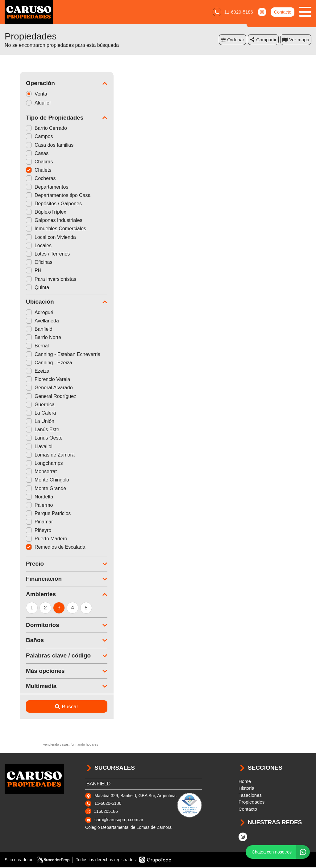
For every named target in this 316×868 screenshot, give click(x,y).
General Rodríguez (36, 397)
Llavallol (24, 447)
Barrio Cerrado (31, 129)
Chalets (23, 171)
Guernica (25, 405)
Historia (246, 789)
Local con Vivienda (36, 237)
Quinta (22, 288)
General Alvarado (34, 388)
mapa (296, 40)
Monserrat (26, 472)
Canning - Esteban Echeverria (48, 355)
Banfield (24, 330)
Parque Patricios (33, 514)
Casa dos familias (35, 145)
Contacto (283, 12)
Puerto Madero (31, 539)
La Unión (25, 422)
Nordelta (24, 497)
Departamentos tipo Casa (43, 196)
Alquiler (25, 103)
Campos (24, 137)
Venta (23, 94)
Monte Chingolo (32, 480)
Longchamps (29, 464)
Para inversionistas (36, 279)
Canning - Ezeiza (34, 363)
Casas (22, 154)
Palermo (24, 506)
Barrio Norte (28, 338)
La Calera (26, 413)
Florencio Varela (33, 380)
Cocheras (26, 179)
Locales (24, 246)
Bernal (22, 346)
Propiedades (252, 802)
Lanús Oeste (29, 438)
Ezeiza (23, 372)
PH (19, 271)
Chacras (24, 162)
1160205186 (106, 812)
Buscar (52, 707)
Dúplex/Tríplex (31, 213)
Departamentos (32, 187)
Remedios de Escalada (41, 547)
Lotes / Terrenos (33, 254)
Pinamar (24, 522)
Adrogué (25, 313)
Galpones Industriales (39, 221)
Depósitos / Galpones (39, 204)
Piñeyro (23, 531)
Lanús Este (27, 430)
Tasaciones (250, 795)
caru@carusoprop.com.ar (119, 820)
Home (245, 782)
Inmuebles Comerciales (41, 229)
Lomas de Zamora (35, 455)
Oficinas (24, 263)
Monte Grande (31, 489)
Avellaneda (27, 321)
